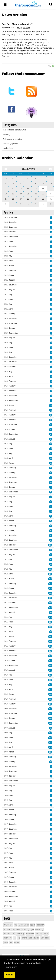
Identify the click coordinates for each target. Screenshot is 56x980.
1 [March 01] (36, 178)
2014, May (8, 453)
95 (51, 531)
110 (50, 579)
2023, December (10, 222)
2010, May (8, 685)
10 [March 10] (51, 184)
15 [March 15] (35, 189)
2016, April (8, 376)
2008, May (8, 800)
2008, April (8, 805)
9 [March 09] (43, 184)
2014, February (10, 468)
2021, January (9, 314)
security (39, 933)
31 (51, 439)
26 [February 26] (13, 178)
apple (33, 925)
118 (50, 651)
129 (50, 588)
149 (50, 718)
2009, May (8, 742)
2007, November (10, 829)
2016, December (10, 357)
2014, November (10, 424)
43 (51, 444)
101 (50, 637)
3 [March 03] (51, 178)
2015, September (11, 400)
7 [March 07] (28, 184)
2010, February (10, 699)
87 (51, 540)
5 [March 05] (13, 184)
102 (50, 545)
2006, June (8, 911)
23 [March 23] (43, 194)
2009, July (8, 733)
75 (51, 502)
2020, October (9, 328)
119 (50, 608)
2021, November (10, 285)
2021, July (8, 294)
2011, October (9, 603)
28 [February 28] (28, 178)
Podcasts (6, 28)
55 (51, 458)
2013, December (10, 478)
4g (19, 938)
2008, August (9, 786)
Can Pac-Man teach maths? (17, 24)
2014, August (9, 439)
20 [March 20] (21, 194)
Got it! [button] (9, 975)
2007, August (9, 843)
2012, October (9, 545)
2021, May (8, 304)
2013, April (8, 516)
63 (51, 463)
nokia (24, 929)
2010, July (8, 675)
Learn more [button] (11, 967)
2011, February (10, 641)
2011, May (8, 627)
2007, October (9, 834)
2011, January (9, 646)
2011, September (11, 608)
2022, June (8, 251)
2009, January (9, 762)
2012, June (8, 564)
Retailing (7, 134)
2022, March (9, 266)
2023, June (8, 242)
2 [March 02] (43, 178)
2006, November (10, 887)
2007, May (8, 858)
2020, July (8, 343)
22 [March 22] (35, 194)
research (40, 925)
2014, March (9, 463)
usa (31, 938)
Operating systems (11, 144)
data (6, 942)
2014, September (11, 434)
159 (50, 733)
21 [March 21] (28, 194)
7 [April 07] (51, 204)
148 (50, 723)
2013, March (9, 521)
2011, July (8, 617)
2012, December (10, 535)
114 (50, 685)
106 (50, 593)
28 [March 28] (28, 199)
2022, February (10, 270)
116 (50, 646)
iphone (24, 938)
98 (51, 550)
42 (51, 434)
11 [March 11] (6, 189)
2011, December (10, 593)
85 (51, 473)
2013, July (8, 502)
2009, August (9, 728)
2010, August (9, 670)
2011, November (10, 598)
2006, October (9, 892)
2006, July (8, 906)
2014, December (10, 420)
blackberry (20, 933)
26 (51, 415)
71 (51, 487)
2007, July (8, 848)
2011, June (8, 622)
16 (51, 405)
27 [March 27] (21, 199)
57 (51, 497)
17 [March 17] (51, 189)
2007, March (9, 868)
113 (50, 584)
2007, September (11, 839)
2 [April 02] (13, 204)
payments (16, 929)
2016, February (10, 381)
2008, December (10, 766)
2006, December (10, 882)
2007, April (8, 863)
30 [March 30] (43, 199)
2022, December (10, 246)
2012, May (8, 569)
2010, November (10, 656)
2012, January (9, 588)
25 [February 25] (6, 178)
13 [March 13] (21, 189)
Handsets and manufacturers (15, 130)
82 (51, 632)
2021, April (8, 309)
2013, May (8, 511)
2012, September (11, 550)
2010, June (8, 680)
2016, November (10, 362)
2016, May (8, 372)
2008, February (10, 815)
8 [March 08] (36, 184)
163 (50, 752)
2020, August (9, 338)
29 (51, 762)
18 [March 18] (6, 194)
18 (51, 410)
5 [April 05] (36, 204)
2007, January (9, 877)
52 (51, 454)
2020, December (10, 319)
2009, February (10, 757)
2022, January (9, 275)
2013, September (11, 492)
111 (50, 670)
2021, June (8, 299)
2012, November (10, 540)
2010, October (9, 660)
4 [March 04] (6, 184)
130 (50, 603)
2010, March (9, 694)
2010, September (11, 665)
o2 (15, 938)
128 (50, 680)
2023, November (10, 227)
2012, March (9, 579)
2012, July (8, 559)
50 (51, 449)
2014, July (8, 444)
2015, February (10, 410)
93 (51, 728)
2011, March (9, 636)
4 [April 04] (28, 204)
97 (51, 526)
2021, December (10, 280)
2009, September (11, 723)
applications (24, 925)
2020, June (8, 347)
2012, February (10, 583)
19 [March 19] (13, 194)
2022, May (8, 256)
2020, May (8, 352)
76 (51, 492)
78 (51, 468)
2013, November (10, 482)
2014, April (8, 458)
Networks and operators (13, 139)
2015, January (9, 415)
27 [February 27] (21, 178)
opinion (8, 925)
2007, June (8, 853)
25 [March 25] (6, 199)
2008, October (9, 776)
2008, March (9, 810)
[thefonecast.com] (28, 5)
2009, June (8, 738)
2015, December (10, 391)
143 (50, 704)
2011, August (9, 612)
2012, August (9, 554)
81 (51, 536)
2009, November (10, 713)
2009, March (9, 752)
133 (50, 569)
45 (51, 425)
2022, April (8, 261)
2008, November (10, 771)
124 (50, 617)
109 (50, 598)
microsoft (8, 938)
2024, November (10, 217)
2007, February (10, 872)
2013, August (9, 497)
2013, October (9, 487)
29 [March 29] (35, 199)
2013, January (9, 530)
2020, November (10, 323)
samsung (39, 929)
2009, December (10, 709)
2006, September (11, 896)
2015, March (9, 405)
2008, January (9, 819)
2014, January (9, 473)
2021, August (9, 290)
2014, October (9, 429)
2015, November (10, 396)
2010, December (10, 651)
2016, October (9, 367)
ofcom (17, 942)
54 (51, 430)
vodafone (30, 933)
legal (46, 933)
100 (50, 574)
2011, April (8, 632)
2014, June (8, 449)
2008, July (8, 790)
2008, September (11, 781)
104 (50, 694)
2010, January (9, 704)
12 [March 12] (13, 189)
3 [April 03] (21, 204)
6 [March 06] (21, 184)
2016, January (9, 386)
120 (50, 622)
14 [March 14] (28, 189)
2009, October (9, 718)
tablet (36, 938)
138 (50, 641)
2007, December (10, 824)
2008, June (8, 795)
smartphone (9, 933)
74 (51, 516)
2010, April (8, 689)
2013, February (10, 526)
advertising (45, 938)
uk (16, 925)
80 (51, 564)
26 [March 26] (13, 199)
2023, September (11, 237)
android (7, 929)
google (31, 929)
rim (11, 942)
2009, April (8, 747)
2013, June (8, 506)
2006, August (9, 901)
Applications (8, 148)
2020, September (11, 333)
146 (50, 714)
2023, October (9, 232)
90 (51, 612)
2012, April (8, 574)
